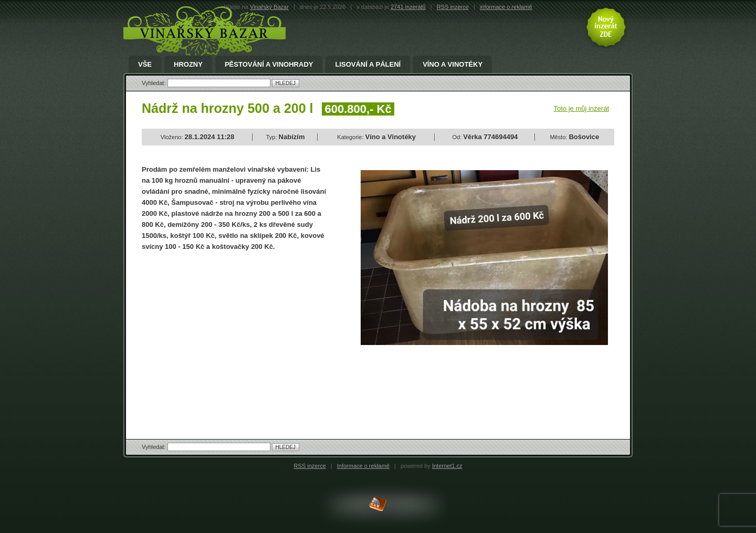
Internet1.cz (447, 466)
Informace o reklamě (363, 466)
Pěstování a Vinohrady (269, 65)
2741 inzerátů (408, 7)
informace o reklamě (506, 7)
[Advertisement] (230, 336)
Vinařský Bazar (269, 7)
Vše (145, 65)
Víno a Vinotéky (453, 65)
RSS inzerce (453, 7)
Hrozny (188, 65)
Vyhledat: (155, 83)
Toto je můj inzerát (582, 108)
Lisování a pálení (368, 65)
